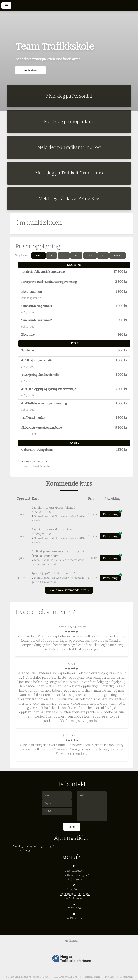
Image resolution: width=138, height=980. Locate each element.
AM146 (118, 255)
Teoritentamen (91, 977)
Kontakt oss (30, 70)
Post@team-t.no (74, 918)
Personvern (126, 977)
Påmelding (112, 513)
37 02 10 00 (74, 908)
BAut (39, 255)
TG (64, 255)
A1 (103, 255)
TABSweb (59, 977)
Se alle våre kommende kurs (69, 590)
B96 (90, 255)
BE (77, 255)
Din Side (110, 977)
